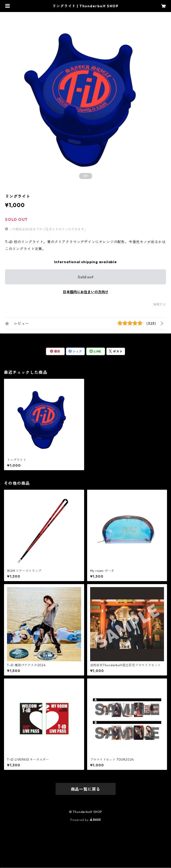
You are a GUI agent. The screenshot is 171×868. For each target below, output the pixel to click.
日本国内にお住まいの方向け (86, 292)
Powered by (85, 820)
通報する (160, 304)
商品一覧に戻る (86, 789)
